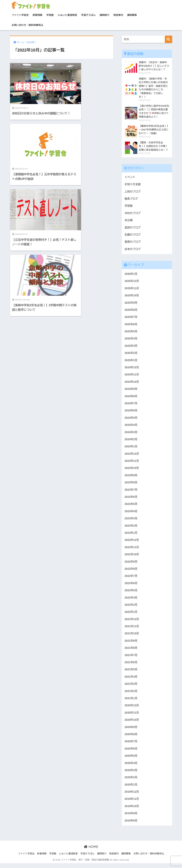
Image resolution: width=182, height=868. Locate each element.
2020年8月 (131, 738)
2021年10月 (132, 637)
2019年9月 (131, 818)
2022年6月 (131, 586)
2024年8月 (131, 398)
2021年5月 (131, 673)
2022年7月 (131, 579)
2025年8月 (131, 311)
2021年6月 (131, 666)
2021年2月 (131, 695)
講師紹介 (105, 15)
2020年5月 (131, 760)
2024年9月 (131, 391)
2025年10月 (132, 297)
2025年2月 (131, 354)
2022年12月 (132, 543)
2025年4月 (131, 340)
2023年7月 (131, 492)
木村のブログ (133, 214)
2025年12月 (132, 282)
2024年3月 (131, 434)
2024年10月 (132, 383)
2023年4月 (131, 514)
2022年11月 (132, 550)
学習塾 (50, 15)
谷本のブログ (133, 250)
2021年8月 (131, 651)
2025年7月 (131, 318)
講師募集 (132, 15)
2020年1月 (131, 789)
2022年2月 (131, 608)
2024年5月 (131, 420)
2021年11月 (132, 630)
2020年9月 (131, 731)
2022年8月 (131, 572)
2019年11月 (132, 804)
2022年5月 (131, 594)
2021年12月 (132, 622)
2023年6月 (131, 499)
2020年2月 (131, 782)
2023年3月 (131, 521)
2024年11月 (132, 376)
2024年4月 (131, 427)
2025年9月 (131, 304)
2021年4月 (131, 680)
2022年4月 (131, 601)
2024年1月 (131, 449)
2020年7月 (131, 746)
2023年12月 (132, 456)
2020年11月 (132, 717)
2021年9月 (131, 644)
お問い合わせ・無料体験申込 (27, 25)
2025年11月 (132, 289)
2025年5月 (131, 333)
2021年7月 (131, 659)
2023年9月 (131, 478)
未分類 (129, 221)
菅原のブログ (133, 243)
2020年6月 (131, 753)
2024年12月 (132, 369)
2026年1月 (131, 275)
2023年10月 (132, 470)
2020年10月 (132, 724)
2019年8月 (131, 825)
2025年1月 (131, 362)
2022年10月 (132, 557)
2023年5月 (131, 507)
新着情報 (37, 15)
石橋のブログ (133, 236)
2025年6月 (131, 326)
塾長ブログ (131, 199)
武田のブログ (133, 228)
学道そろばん (88, 15)
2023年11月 (132, 463)
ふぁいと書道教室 (67, 15)
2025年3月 (131, 347)
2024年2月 (131, 441)
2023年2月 (131, 528)
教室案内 (118, 15)
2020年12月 (132, 709)
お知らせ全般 (133, 185)
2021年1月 (131, 702)
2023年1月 (131, 536)
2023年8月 (131, 485)
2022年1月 (131, 615)
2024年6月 (131, 412)
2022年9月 (131, 565)
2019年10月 (132, 811)
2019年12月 (132, 796)
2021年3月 (131, 688)
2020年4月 (131, 767)
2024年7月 (131, 405)
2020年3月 (131, 775)
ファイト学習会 (20, 15)
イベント (130, 178)
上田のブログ (133, 192)
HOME (91, 852)
